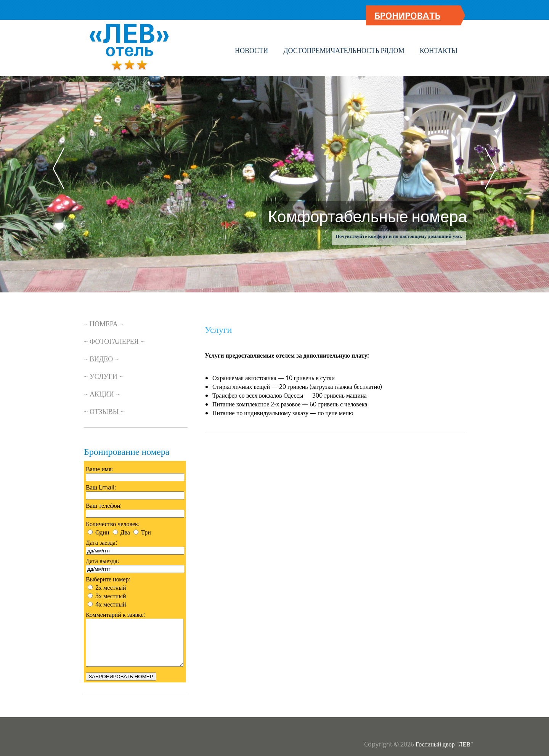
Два (125, 532)
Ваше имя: (99, 469)
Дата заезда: (101, 543)
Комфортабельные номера (368, 215)
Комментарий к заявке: (115, 615)
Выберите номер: (108, 579)
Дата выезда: (102, 561)
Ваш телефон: (104, 506)
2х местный (111, 587)
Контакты (439, 50)
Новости (251, 50)
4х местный (111, 604)
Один (102, 532)
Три (146, 532)
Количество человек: (113, 524)
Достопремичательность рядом (344, 50)
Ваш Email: (101, 487)
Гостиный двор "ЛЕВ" (444, 744)
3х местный (111, 596)
